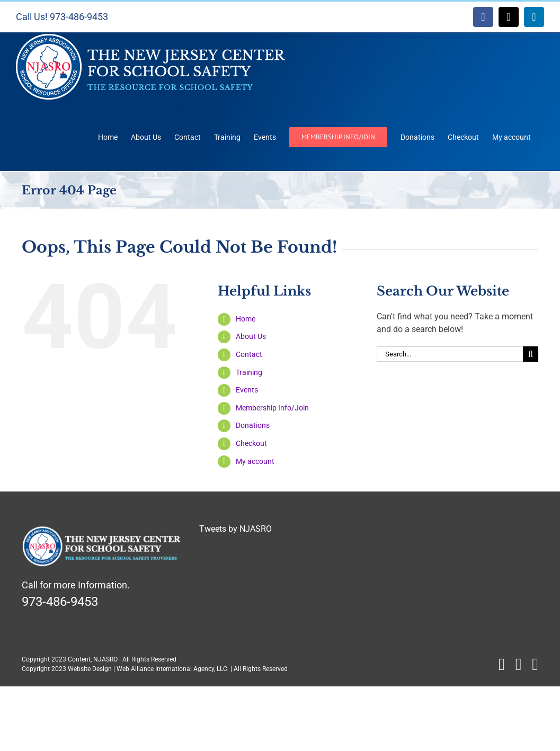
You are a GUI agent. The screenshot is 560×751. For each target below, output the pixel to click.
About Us (251, 336)
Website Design (90, 669)
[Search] (531, 354)
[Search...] (450, 354)
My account (255, 461)
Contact (249, 354)
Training (249, 372)
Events (247, 390)
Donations (253, 425)
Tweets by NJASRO (235, 529)
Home (246, 319)
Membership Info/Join (272, 408)
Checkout (251, 443)
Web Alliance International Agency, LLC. (173, 669)
